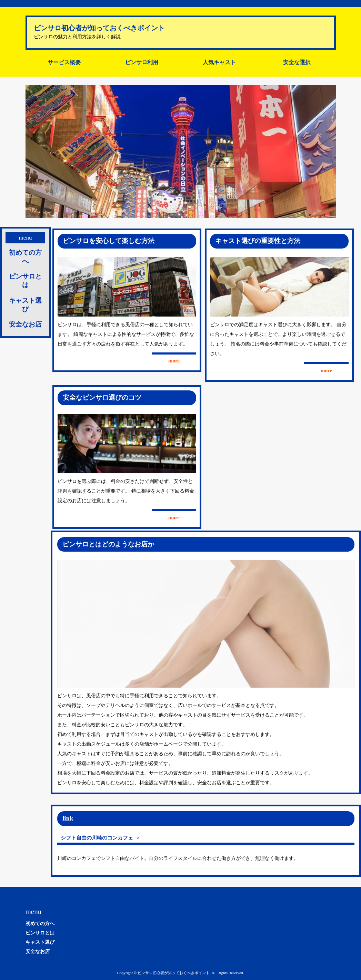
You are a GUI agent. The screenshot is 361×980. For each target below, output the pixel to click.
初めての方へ (25, 257)
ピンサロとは (25, 281)
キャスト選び (25, 305)
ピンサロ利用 (142, 62)
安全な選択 (297, 62)
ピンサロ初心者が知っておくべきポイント (99, 28)
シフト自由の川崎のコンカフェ (97, 838)
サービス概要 (64, 62)
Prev (34, 152)
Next (327, 152)
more (174, 361)
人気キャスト (219, 62)
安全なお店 (25, 324)
